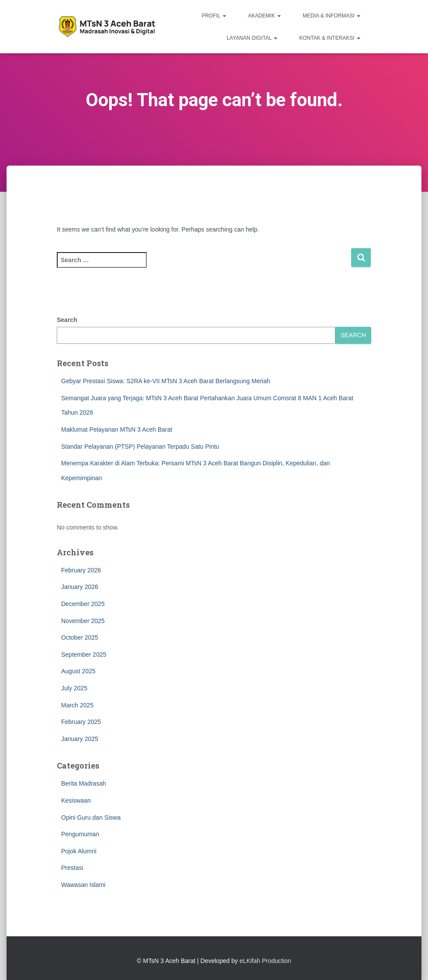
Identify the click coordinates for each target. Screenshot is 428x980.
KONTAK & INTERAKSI (330, 38)
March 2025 (77, 705)
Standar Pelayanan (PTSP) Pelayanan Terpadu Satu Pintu (140, 447)
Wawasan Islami (83, 885)
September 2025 (84, 654)
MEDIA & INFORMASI (331, 16)
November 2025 (83, 621)
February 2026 (81, 570)
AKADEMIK (264, 16)
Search (67, 320)
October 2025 (80, 637)
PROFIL (214, 16)
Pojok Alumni (79, 851)
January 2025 (80, 739)
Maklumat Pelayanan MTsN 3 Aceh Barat (117, 429)
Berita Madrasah (84, 783)
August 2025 (78, 671)
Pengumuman (80, 834)
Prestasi (72, 868)
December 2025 (83, 604)
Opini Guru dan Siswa (91, 817)
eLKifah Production (265, 961)
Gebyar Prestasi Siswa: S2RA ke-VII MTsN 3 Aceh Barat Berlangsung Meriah (166, 381)
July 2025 (74, 688)
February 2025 (81, 722)
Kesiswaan (76, 800)
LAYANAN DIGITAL (252, 38)
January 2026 (80, 587)
